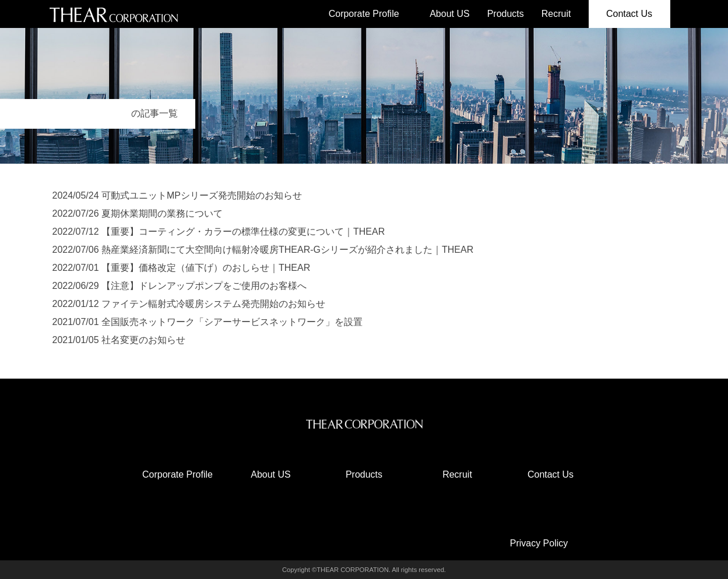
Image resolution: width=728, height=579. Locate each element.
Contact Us (629, 14)
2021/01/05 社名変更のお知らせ (119, 340)
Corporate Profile (364, 14)
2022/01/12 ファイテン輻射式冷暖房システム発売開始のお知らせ (189, 304)
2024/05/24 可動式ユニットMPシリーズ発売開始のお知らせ (177, 195)
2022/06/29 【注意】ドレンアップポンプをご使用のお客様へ (180, 286)
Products (506, 14)
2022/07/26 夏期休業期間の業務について (138, 213)
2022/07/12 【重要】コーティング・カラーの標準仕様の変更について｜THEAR (219, 232)
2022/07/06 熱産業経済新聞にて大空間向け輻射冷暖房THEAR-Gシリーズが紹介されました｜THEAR (263, 250)
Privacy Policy (539, 543)
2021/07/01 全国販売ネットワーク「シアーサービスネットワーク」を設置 (208, 322)
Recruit (556, 14)
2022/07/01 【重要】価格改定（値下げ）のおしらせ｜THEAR (182, 268)
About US (449, 14)
